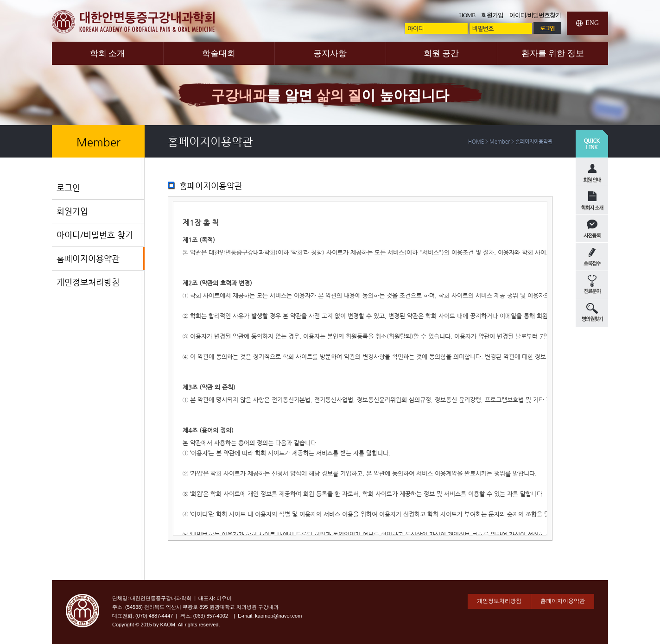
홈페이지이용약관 (88, 258)
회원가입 (492, 15)
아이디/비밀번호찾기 (535, 15)
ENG (592, 23)
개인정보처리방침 (88, 282)
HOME (467, 15)
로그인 (68, 187)
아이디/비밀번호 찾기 (95, 235)
